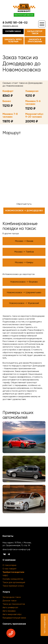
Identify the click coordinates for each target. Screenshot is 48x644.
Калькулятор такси (35, 33)
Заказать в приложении (35, 41)
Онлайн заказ (13, 31)
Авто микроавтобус (12, 614)
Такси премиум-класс (13, 586)
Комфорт (8, 91)
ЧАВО (5, 576)
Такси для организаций (14, 583)
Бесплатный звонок (24, 15)
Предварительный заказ (14, 618)
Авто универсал (10, 608)
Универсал (32, 91)
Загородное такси (12, 597)
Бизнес (7, 101)
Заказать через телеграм (13, 41)
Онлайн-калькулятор (13, 579)
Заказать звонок (10, 26)
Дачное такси (9, 601)
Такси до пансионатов (14, 604)
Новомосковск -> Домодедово (24, 211)
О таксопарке (9, 565)
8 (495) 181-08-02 (15, 23)
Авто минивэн (9, 611)
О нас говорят (10, 569)
